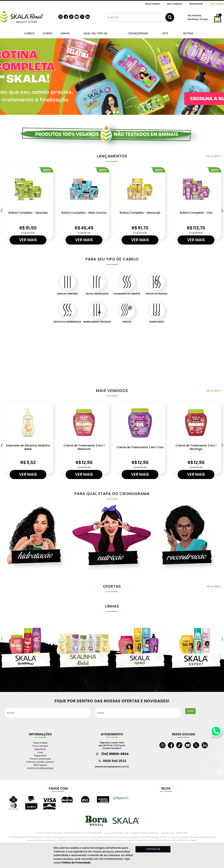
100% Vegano (217, 4)
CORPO (47, 33)
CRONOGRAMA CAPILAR (138, 35)
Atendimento (196, 4)
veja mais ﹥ (215, 156)
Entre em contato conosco (40, 762)
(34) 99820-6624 (115, 754)
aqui (206, 19)
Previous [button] (2, 638)
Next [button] (222, 77)
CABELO (29, 33)
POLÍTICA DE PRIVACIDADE (40, 768)
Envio (40, 752)
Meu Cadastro (174, 4)
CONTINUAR (153, 849)
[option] (112, 77)
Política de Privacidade (76, 863)
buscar (170, 17)
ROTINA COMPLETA (188, 35)
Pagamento (40, 756)
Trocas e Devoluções (40, 759)
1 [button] (106, 112)
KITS (165, 33)
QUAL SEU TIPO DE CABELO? (95, 35)
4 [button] (119, 112)
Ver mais (28, 240)
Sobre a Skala (40, 743)
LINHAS (64, 33)
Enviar (190, 711)
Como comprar (40, 746)
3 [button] (115, 112)
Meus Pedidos (153, 4)
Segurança (40, 749)
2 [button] (111, 112)
